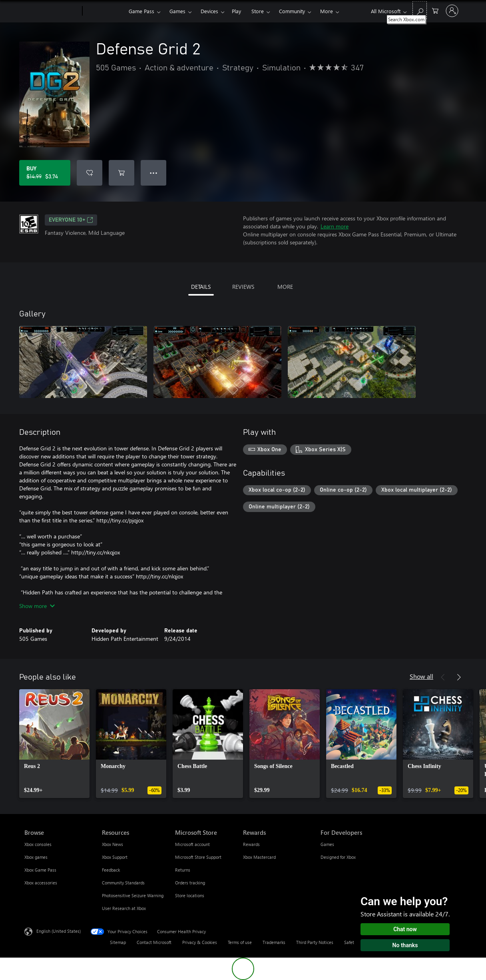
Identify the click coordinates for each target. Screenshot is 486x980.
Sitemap (118, 942)
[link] (54, 744)
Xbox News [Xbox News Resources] (113, 844)
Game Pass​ (141, 11)
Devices (209, 11)
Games (177, 11)
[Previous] (443, 677)
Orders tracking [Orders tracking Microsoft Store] (190, 883)
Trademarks (274, 942)
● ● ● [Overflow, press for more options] (154, 173)
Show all (421, 676)
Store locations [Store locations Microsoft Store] (190, 895)
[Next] (459, 677)
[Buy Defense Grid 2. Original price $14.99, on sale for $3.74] (45, 173)
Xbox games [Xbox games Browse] (36, 857)
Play (236, 11)
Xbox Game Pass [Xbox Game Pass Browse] (40, 870)
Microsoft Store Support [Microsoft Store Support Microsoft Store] (198, 857)
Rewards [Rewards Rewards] (251, 844)
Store (258, 11)
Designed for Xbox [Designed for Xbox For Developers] (338, 857)
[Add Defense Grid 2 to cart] (121, 173)
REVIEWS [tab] (243, 287)
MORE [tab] (285, 287)
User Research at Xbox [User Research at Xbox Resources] (124, 908)
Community (292, 11)
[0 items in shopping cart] (435, 10)
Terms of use (240, 942)
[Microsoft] (52, 11)
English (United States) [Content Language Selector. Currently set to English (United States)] (59, 931)
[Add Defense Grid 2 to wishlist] (90, 173)
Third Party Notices (315, 942)
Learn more (335, 226)
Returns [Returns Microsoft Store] (183, 870)
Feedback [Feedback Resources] (111, 870)
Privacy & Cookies (200, 942)
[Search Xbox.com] (420, 10)
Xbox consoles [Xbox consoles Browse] (38, 844)
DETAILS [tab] (201, 287)
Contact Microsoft (154, 942)
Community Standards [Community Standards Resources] (123, 883)
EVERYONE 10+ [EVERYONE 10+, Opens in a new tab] (71, 220)
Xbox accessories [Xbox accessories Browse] (41, 883)
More (327, 11)
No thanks (405, 945)
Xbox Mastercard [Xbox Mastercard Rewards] (259, 857)
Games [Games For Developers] (327, 844)
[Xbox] (105, 11)
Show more (37, 606)
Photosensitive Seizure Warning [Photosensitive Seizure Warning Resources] (133, 895)
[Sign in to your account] (452, 11)
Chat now (405, 929)
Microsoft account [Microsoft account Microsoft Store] (192, 844)
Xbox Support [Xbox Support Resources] (115, 857)
